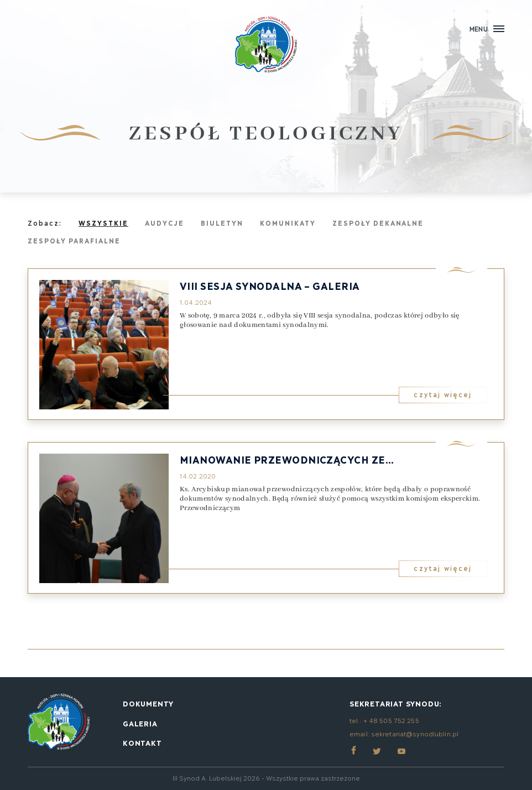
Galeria (140, 723)
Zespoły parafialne (74, 240)
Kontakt (142, 742)
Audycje (165, 223)
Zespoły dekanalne (378, 223)
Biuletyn (222, 223)
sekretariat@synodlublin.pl (415, 733)
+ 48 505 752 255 (391, 720)
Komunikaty (288, 223)
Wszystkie (103, 223)
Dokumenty (148, 703)
